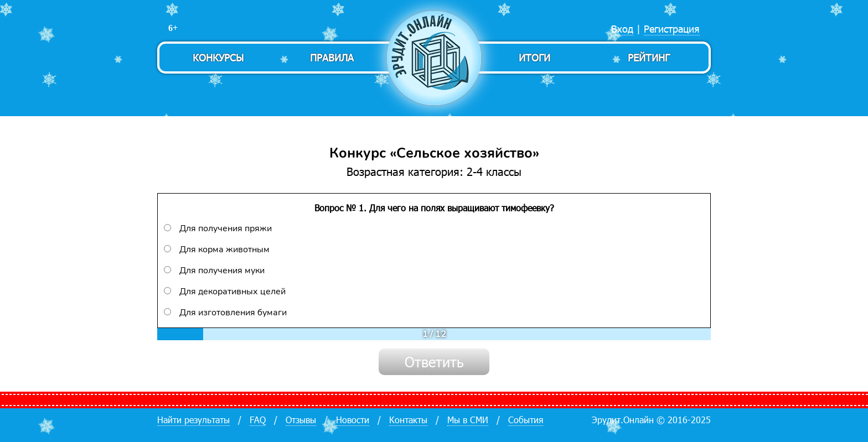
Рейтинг (649, 57)
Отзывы (301, 420)
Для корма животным (217, 249)
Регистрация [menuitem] (672, 28)
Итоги (534, 57)
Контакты (408, 420)
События (526, 420)
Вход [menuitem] (622, 28)
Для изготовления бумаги (225, 313)
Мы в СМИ (468, 420)
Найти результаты (193, 420)
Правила (332, 57)
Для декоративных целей (225, 292)
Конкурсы (218, 57)
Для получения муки (214, 271)
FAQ (258, 420)
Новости (353, 420)
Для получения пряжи (218, 228)
